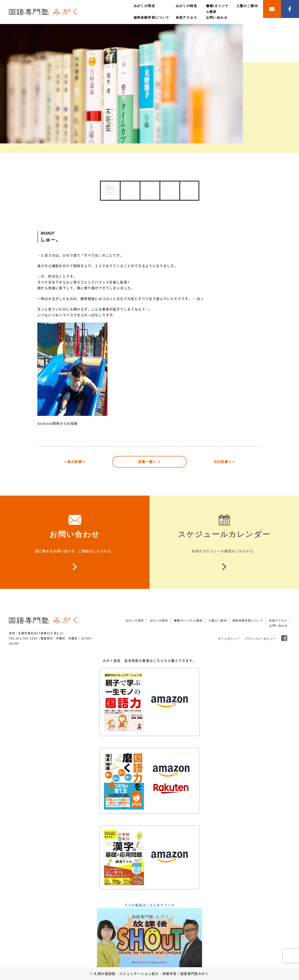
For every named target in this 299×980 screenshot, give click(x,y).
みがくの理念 (144, 6)
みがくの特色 (186, 6)
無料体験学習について (152, 17)
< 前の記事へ (75, 462)
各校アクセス (186, 17)
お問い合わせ (217, 17)
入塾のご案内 (247, 6)
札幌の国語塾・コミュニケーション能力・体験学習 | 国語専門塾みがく (151, 973)
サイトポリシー (229, 639)
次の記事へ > (224, 462)
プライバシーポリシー (260, 639)
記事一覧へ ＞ (150, 462)
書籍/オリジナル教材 (188, 621)
